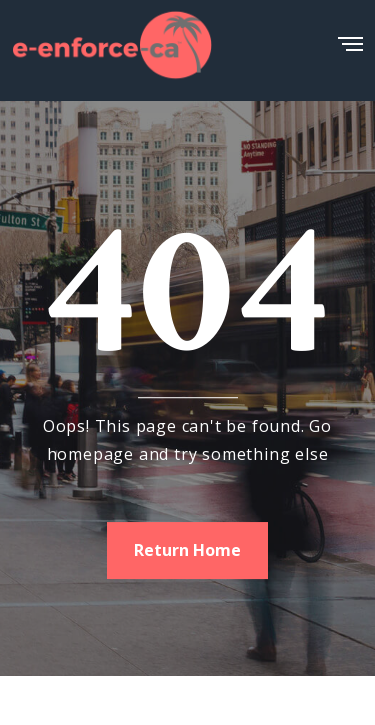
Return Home (187, 550)
